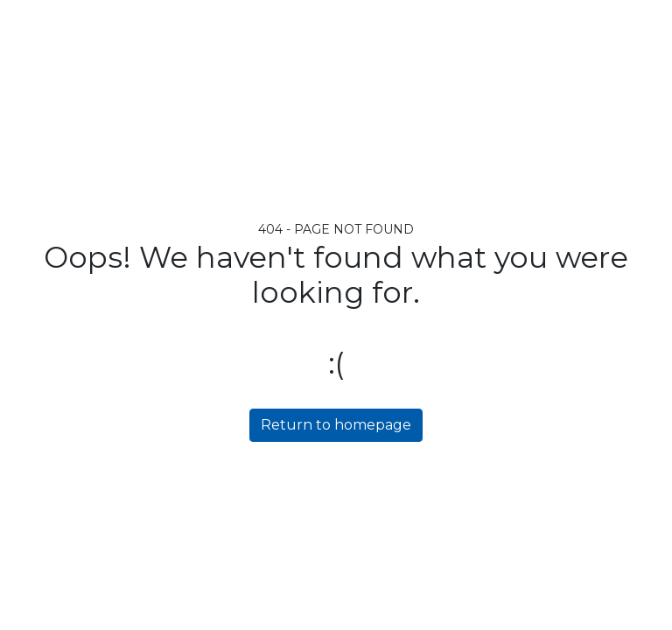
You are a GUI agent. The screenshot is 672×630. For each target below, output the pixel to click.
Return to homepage (336, 425)
